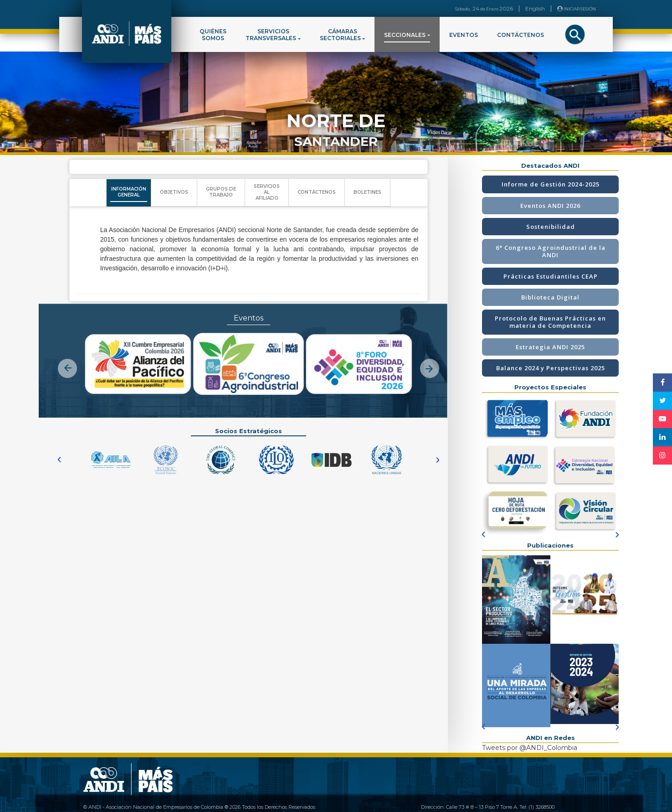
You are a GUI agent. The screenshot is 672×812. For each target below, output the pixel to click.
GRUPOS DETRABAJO (221, 192)
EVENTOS (464, 35)
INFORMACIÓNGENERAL (129, 192)
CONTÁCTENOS (521, 35)
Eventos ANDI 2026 (550, 206)
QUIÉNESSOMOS (213, 35)
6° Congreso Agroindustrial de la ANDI (551, 251)
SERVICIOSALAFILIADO (267, 192)
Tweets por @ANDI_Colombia (530, 748)
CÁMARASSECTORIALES (340, 35)
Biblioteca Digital (550, 297)
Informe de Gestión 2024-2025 (551, 184)
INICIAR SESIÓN (577, 9)
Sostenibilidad (551, 227)
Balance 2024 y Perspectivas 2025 (551, 368)
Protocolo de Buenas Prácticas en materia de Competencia (550, 322)
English (535, 8)
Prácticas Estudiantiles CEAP (551, 276)
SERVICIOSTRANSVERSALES (271, 35)
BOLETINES (367, 192)
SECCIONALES (405, 35)
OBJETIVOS (174, 192)
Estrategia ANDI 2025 (550, 347)
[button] (67, 361)
